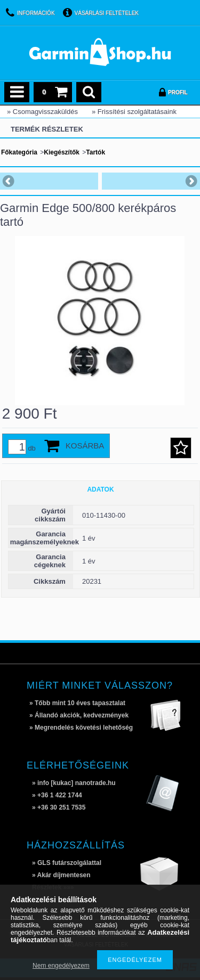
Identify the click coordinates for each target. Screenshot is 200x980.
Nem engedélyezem (61, 966)
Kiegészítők (62, 152)
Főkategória (19, 152)
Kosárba (85, 446)
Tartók (95, 152)
